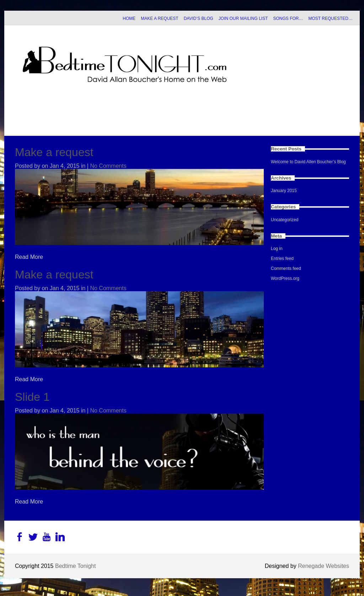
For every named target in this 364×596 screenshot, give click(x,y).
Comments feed (286, 268)
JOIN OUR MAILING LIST (243, 18)
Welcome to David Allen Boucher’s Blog (308, 162)
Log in (277, 249)
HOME (129, 18)
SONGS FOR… (288, 19)
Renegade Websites (323, 566)
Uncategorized (285, 220)
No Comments (108, 166)
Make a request (54, 152)
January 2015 (284, 191)
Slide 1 (32, 397)
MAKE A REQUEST (159, 18)
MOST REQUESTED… (331, 18)
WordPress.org (285, 278)
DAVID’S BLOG (199, 18)
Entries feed (282, 259)
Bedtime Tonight (75, 566)
